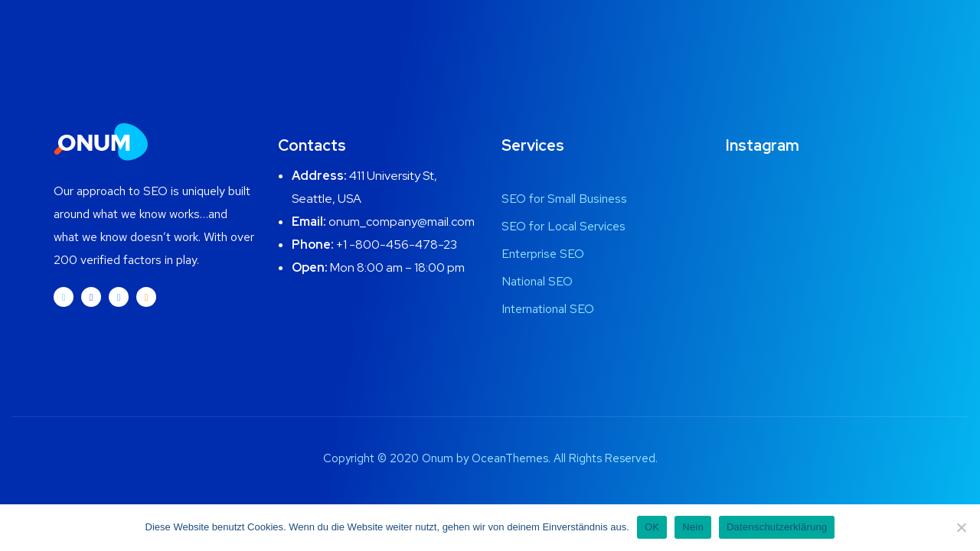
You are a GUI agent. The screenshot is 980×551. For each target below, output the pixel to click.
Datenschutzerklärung (777, 527)
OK (652, 527)
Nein (693, 527)
